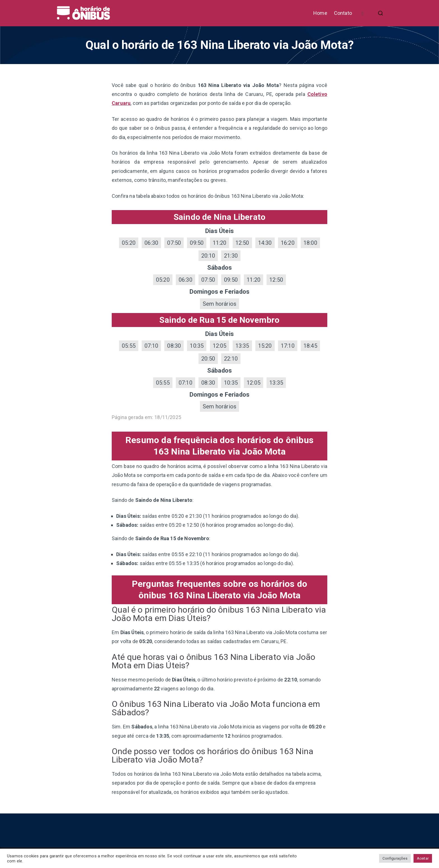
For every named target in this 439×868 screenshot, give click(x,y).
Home (320, 13)
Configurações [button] (395, 858)
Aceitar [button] (423, 858)
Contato (343, 13)
